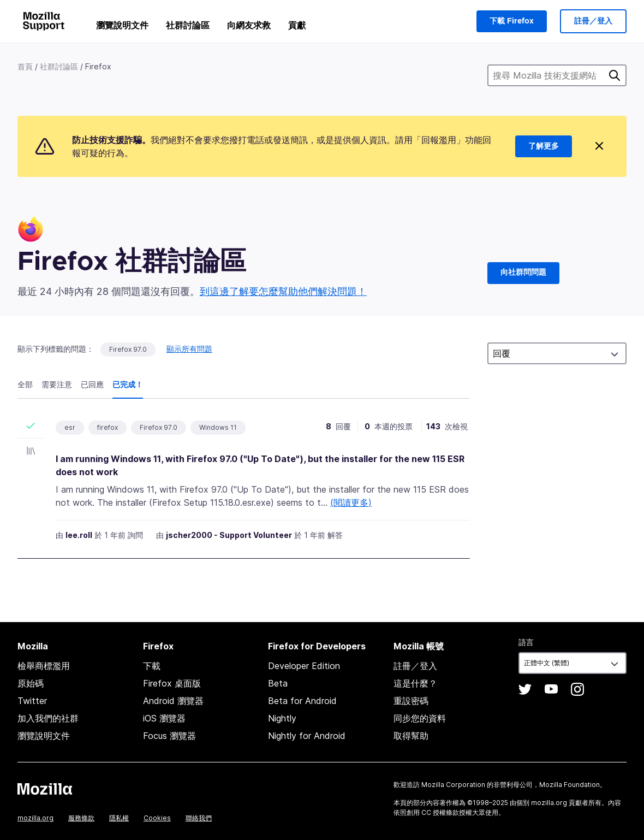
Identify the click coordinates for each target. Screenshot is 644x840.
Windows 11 (218, 427)
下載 (152, 666)
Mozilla (45, 789)
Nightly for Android (307, 736)
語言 (526, 642)
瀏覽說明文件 (122, 25)
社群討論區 (188, 25)
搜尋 (615, 75)
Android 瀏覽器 (173, 701)
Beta (278, 683)
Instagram (577, 689)
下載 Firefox (512, 21)
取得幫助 (411, 736)
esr (70, 427)
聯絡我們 (199, 818)
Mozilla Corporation (453, 785)
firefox (108, 427)
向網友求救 (249, 25)
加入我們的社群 (48, 718)
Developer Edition (304, 666)
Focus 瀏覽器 (169, 736)
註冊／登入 (593, 21)
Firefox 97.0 (128, 349)
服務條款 (81, 818)
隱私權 (119, 818)
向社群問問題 (523, 273)
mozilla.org (35, 818)
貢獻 (297, 25)
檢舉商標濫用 (44, 666)
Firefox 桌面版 (172, 683)
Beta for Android (302, 701)
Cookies (157, 818)
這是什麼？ (415, 683)
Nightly (282, 718)
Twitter (32, 701)
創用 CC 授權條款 (433, 812)
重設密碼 (411, 701)
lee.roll (79, 535)
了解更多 (544, 146)
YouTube (551, 689)
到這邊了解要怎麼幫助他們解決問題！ (283, 291)
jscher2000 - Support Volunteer (229, 535)
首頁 (25, 66)
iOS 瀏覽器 (164, 718)
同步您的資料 (420, 718)
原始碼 (31, 683)
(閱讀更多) (351, 502)
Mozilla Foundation (570, 785)
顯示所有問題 (189, 349)
